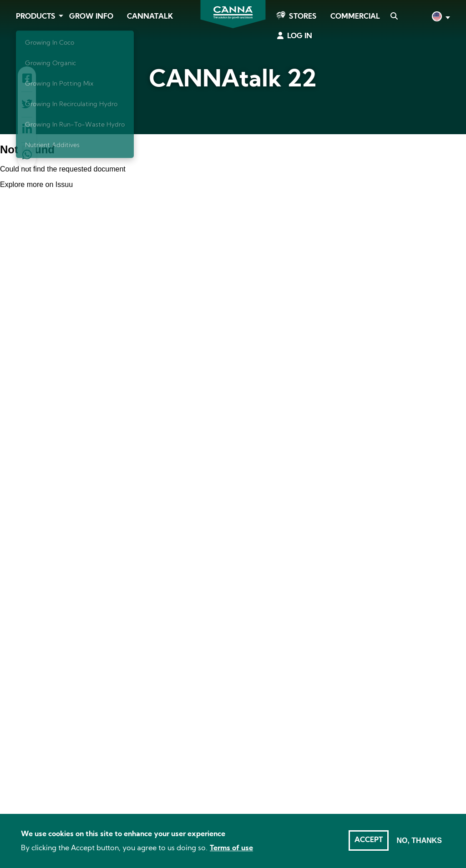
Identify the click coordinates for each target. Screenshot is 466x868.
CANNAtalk (150, 17)
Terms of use (231, 848)
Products (36, 17)
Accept (369, 840)
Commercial (355, 17)
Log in (300, 36)
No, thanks (419, 840)
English (440, 18)
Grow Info (91, 17)
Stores (303, 17)
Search (394, 17)
